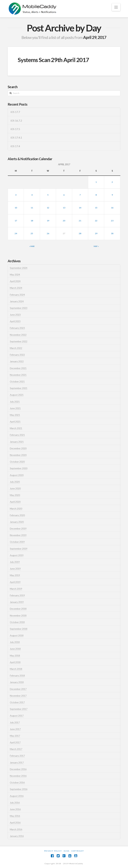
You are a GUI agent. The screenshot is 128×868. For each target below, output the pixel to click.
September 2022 (19, 341)
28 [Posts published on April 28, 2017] (80, 233)
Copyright (78, 851)
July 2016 (15, 803)
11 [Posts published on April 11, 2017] (32, 208)
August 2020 (17, 475)
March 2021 (16, 428)
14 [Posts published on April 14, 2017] (80, 208)
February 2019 (17, 595)
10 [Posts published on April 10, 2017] (16, 208)
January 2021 (17, 442)
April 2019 (15, 582)
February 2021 (17, 435)
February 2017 (17, 756)
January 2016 (17, 836)
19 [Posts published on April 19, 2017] (48, 221)
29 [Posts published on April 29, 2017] (96, 233)
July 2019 (15, 562)
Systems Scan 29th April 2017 (53, 60)
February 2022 (17, 355)
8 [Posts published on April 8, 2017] (96, 195)
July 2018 (15, 642)
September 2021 (19, 388)
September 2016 (19, 789)
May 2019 (15, 575)
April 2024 (15, 281)
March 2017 (16, 749)
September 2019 (19, 549)
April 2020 (15, 502)
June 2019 (15, 569)
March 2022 (16, 348)
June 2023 (15, 315)
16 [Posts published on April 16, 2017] (112, 208)
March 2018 (16, 669)
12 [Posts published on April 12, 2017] (48, 208)
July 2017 (15, 722)
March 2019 (16, 589)
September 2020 (19, 468)
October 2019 (17, 542)
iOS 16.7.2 (16, 121)
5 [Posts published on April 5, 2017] (48, 195)
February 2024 (17, 295)
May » (96, 246)
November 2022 (18, 335)
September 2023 (19, 308)
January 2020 (17, 522)
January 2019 (17, 602)
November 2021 (18, 375)
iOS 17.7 (15, 112)
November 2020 (18, 455)
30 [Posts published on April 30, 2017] (112, 233)
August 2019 (17, 555)
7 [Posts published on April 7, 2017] (80, 195)
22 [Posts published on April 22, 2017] (96, 221)
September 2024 (19, 268)
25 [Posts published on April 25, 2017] (32, 233)
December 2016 (18, 769)
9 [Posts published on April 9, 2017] (112, 195)
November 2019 (18, 535)
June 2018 (15, 649)
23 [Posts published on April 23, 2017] (112, 221)
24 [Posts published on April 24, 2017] (16, 233)
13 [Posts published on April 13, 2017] (64, 208)
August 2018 (17, 635)
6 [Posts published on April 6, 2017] (64, 195)
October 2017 (17, 702)
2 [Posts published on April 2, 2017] (112, 182)
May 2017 (15, 736)
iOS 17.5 (15, 129)
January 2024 (17, 301)
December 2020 (18, 448)
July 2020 (15, 482)
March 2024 (16, 288)
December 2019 (18, 528)
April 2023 (15, 321)
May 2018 (15, 656)
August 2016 (17, 796)
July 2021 (15, 402)
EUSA (67, 851)
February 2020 (17, 515)
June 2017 (15, 729)
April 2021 (15, 422)
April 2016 (15, 823)
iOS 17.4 (15, 146)
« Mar (32, 246)
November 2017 (18, 696)
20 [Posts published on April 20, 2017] (64, 221)
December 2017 (18, 689)
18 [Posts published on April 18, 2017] (32, 221)
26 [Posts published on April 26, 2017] (48, 233)
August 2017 (17, 716)
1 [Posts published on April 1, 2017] (96, 182)
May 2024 (15, 275)
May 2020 (15, 495)
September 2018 (19, 629)
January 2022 (17, 361)
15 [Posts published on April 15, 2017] (96, 208)
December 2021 (18, 368)
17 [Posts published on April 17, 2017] (16, 221)
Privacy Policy (53, 851)
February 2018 (17, 675)
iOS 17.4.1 (16, 138)
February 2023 (17, 328)
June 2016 (15, 809)
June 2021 (15, 408)
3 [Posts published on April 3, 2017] (16, 195)
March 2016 (16, 829)
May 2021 (15, 415)
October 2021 (17, 381)
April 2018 (15, 662)
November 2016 (18, 776)
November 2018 (18, 615)
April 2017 (15, 742)
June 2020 (15, 488)
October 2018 (17, 622)
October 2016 (17, 782)
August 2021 (17, 395)
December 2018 (18, 609)
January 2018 (17, 682)
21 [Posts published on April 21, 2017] (80, 221)
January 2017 (17, 762)
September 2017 (19, 709)
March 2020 (16, 509)
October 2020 (17, 462)
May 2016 (15, 816)
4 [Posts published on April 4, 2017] (32, 195)
